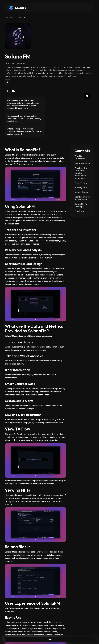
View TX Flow (81, 183)
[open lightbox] (74, 114)
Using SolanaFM (82, 163)
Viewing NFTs (81, 187)
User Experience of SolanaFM (82, 198)
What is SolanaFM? (80, 157)
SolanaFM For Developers (81, 205)
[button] (87, 8)
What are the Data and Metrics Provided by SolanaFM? (81, 173)
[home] (18, 8)
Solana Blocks (81, 192)
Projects (8, 18)
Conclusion (80, 211)
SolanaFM (21, 18)
